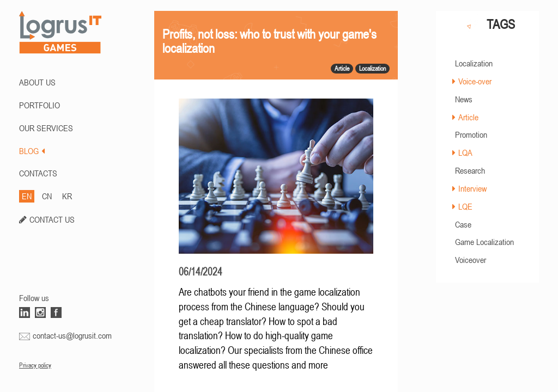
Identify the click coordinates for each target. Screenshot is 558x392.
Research (470, 170)
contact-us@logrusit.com (72, 335)
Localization (474, 63)
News (464, 99)
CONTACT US (52, 219)
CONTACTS (38, 173)
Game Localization (484, 242)
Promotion (471, 134)
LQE (465, 206)
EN (27, 196)
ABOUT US (37, 82)
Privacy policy (35, 365)
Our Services (46, 128)
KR (67, 196)
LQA (465, 152)
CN (47, 196)
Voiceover (471, 260)
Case (463, 224)
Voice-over (475, 81)
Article (468, 117)
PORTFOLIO (40, 105)
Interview (472, 188)
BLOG (32, 151)
